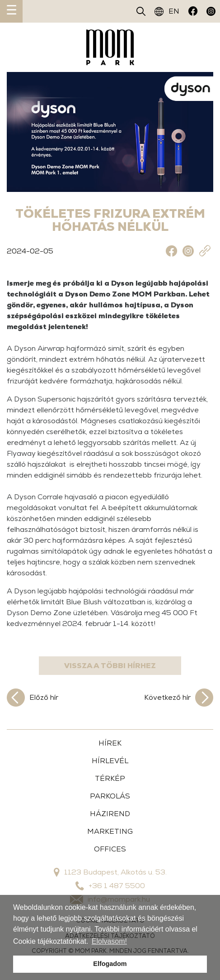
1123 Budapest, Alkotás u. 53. (110, 872)
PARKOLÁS (110, 796)
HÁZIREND (110, 814)
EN (167, 11)
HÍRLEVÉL (110, 761)
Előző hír (33, 698)
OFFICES (110, 849)
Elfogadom (110, 964)
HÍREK (110, 743)
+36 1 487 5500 (110, 886)
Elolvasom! (109, 941)
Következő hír (179, 698)
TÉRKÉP (110, 778)
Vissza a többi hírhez (110, 666)
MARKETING (110, 831)
